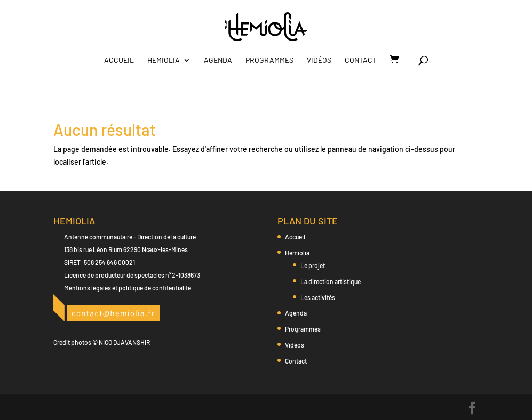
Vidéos (319, 60)
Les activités (318, 297)
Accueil (119, 60)
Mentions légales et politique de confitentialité (128, 288)
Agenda (218, 60)
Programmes (269, 60)
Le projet (313, 265)
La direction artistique (331, 281)
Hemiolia (164, 60)
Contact (361, 60)
